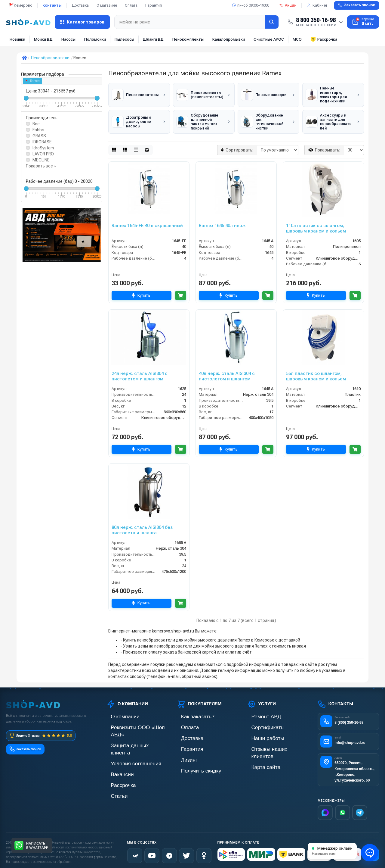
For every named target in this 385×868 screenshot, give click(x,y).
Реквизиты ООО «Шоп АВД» (134, 723)
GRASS (39, 136)
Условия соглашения (126, 743)
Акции (288, 5)
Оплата (131, 5)
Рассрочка (324, 39)
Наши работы (260, 733)
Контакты (52, 5)
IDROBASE (42, 142)
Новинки (17, 39)
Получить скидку (193, 764)
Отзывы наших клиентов (271, 743)
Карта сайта (259, 754)
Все (36, 124)
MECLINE (41, 160)
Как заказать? (190, 713)
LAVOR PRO (43, 154)
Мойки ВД (43, 39)
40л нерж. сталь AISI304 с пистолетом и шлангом (227, 373)
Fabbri (38, 130)
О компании (118, 713)
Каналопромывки (229, 39)
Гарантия (154, 5)
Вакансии (116, 754)
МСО (297, 39)
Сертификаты (260, 723)
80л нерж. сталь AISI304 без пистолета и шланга (142, 527)
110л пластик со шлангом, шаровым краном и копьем (316, 225)
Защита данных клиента (130, 733)
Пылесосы (124, 39)
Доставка (80, 5)
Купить (140, 292)
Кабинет (317, 5)
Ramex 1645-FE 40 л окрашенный (147, 222)
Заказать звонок (357, 5)
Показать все (41, 166)
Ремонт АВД (259, 713)
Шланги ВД (153, 39)
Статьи (113, 774)
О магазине (107, 5)
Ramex (33, 81)
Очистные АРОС (269, 39)
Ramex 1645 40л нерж (222, 222)
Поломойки (95, 39)
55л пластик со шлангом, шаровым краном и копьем (316, 373)
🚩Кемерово (21, 5)
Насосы (68, 39)
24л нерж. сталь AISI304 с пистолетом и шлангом (140, 373)
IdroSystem (43, 148)
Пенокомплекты (188, 39)
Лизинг (184, 754)
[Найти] (272, 22)
